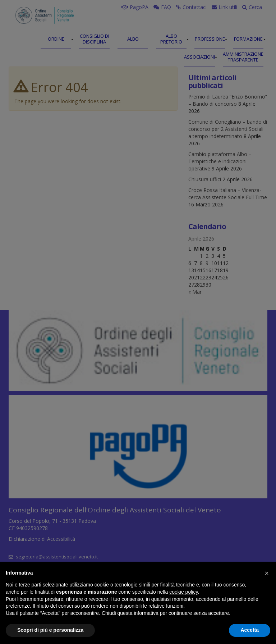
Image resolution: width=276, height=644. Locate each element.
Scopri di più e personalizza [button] (50, 630)
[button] (267, 573)
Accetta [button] (250, 630)
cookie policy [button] (183, 592)
